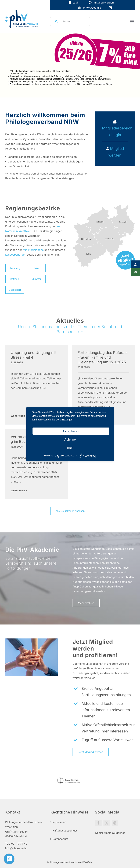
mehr (71, 447)
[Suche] (55, 21)
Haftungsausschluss (65, 831)
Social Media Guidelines (110, 833)
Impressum (59, 822)
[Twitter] (107, 823)
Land (58, 226)
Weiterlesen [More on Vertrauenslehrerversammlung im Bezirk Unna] (18, 490)
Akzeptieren (71, 431)
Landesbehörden (16, 255)
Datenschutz (60, 839)
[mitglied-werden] (125, 252)
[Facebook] (98, 823)
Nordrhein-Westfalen (18, 231)
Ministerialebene (33, 250)
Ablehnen (71, 439)
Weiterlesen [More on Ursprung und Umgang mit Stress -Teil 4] (18, 416)
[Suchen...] (70, 21)
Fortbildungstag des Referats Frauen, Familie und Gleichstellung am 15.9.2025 (103, 357)
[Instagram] (115, 823)
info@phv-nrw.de (16, 848)
